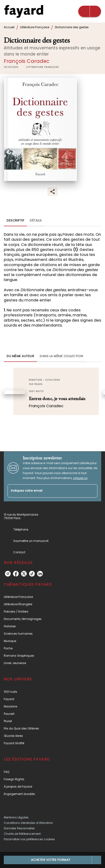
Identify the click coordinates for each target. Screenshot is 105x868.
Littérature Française (35, 27)
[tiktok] (32, 574)
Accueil (9, 27)
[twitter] (24, 574)
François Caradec (27, 61)
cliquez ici (80, 478)
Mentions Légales (16, 817)
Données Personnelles (19, 828)
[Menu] (90, 11)
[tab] (15, 221)
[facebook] (16, 574)
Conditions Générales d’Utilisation (28, 823)
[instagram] (8, 574)
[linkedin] (40, 574)
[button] (43, 67)
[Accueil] (24, 11)
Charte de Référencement (22, 834)
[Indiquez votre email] (47, 491)
